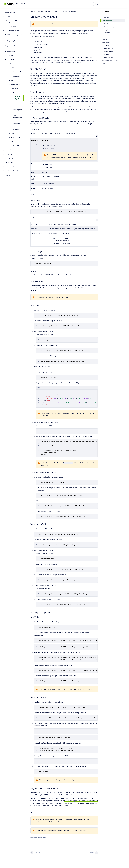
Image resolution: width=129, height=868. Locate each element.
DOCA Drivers (11, 59)
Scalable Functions (17, 129)
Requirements (108, 30)
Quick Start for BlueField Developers (12, 21)
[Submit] (97, 4)
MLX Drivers (12, 68)
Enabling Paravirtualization (17, 104)
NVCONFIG (106, 33)
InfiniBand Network (16, 72)
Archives (7, 175)
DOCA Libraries (11, 51)
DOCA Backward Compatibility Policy (12, 40)
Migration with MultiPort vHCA (110, 61)
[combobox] (108, 4)
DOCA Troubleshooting (11, 167)
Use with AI (106, 12)
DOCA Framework (10, 12)
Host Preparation (106, 42)
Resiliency (13, 133)
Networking (33, 11)
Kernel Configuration (109, 36)
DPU (12, 80)
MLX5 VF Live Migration (110, 27)
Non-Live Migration (107, 21)
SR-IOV (15, 93)
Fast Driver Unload (16, 146)
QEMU (105, 39)
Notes (103, 64)
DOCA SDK (8, 16)
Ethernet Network (15, 76)
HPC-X (13, 142)
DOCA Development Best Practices (14, 46)
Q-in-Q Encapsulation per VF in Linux (17, 117)
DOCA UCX (12, 64)
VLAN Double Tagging (16, 124)
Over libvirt (106, 45)
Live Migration (106, 24)
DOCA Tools (8, 154)
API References (9, 163)
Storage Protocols (15, 84)
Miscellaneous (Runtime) (11, 171)
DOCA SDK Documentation (24, 4)
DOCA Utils (10, 55)
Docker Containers (16, 138)
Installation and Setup (11, 27)
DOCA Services (9, 158)
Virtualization (14, 89)
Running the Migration (107, 51)
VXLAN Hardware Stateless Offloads (18, 110)
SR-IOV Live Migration (18, 98)
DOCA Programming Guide (12, 31)
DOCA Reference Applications (13, 150)
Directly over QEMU (108, 48)
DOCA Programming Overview (15, 35)
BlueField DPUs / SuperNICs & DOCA (48, 11)
